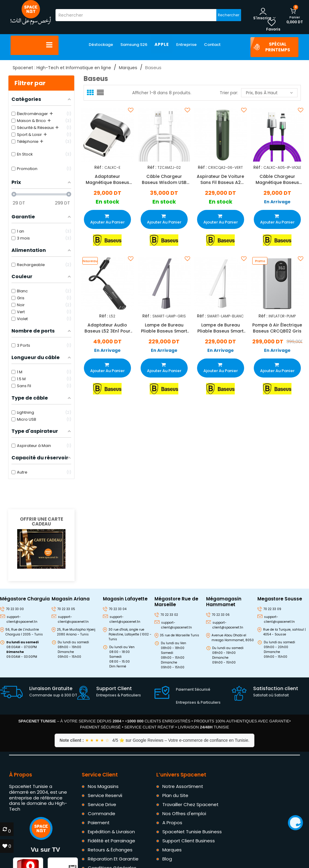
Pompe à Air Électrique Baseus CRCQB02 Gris (277, 328)
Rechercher (229, 15)
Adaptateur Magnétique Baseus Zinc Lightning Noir (107, 179)
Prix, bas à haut (269, 93)
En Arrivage (277, 202)
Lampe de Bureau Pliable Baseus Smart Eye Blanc (220, 328)
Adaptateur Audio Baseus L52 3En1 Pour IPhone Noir (107, 328)
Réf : (99, 167)
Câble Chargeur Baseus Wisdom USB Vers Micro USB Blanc (164, 179)
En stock (107, 202)
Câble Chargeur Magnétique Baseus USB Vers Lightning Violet (277, 179)
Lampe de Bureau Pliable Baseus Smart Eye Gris (164, 328)
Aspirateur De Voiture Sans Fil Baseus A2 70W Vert (220, 179)
